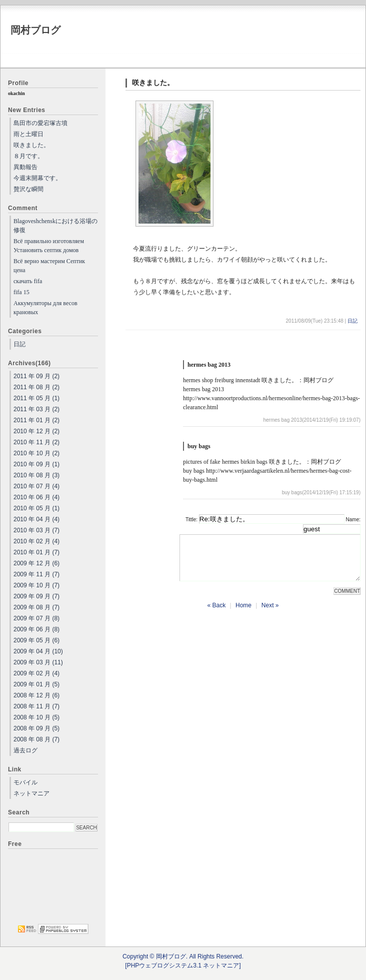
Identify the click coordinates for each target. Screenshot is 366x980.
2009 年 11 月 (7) (36, 574)
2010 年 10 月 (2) (36, 453)
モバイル (25, 782)
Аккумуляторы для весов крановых (45, 308)
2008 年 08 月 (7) (36, 739)
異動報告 (25, 167)
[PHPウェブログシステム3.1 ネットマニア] (183, 965)
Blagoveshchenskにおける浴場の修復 (55, 226)
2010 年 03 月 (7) (36, 530)
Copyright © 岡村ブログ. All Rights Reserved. (183, 956)
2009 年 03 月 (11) (38, 662)
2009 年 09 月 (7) (36, 596)
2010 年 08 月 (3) (36, 475)
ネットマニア (31, 793)
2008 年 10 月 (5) (36, 717)
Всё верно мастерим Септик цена (49, 266)
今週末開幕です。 (37, 178)
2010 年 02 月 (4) (36, 541)
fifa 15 (21, 292)
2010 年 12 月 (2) (36, 431)
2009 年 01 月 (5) (36, 684)
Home (243, 614)
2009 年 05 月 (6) (36, 640)
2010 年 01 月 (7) (36, 552)
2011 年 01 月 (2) (36, 420)
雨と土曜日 (28, 134)
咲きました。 (31, 145)
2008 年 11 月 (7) (36, 706)
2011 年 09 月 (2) (36, 376)
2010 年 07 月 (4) (36, 486)
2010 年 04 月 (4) (36, 519)
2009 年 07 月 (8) (36, 618)
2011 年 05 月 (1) (36, 398)
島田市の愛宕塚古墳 (40, 123)
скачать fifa (28, 281)
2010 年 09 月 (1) (36, 464)
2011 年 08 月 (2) (36, 387)
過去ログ (25, 750)
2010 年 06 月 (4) (36, 497)
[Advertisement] (53, 885)
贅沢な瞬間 (28, 189)
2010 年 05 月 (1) (36, 508)
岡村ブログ (35, 30)
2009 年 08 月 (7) (36, 607)
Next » (270, 614)
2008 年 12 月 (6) (36, 695)
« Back (217, 614)
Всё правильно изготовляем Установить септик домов (49, 246)
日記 (352, 321)
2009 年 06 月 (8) (36, 629)
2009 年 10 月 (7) (36, 585)
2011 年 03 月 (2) (36, 409)
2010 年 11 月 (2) (36, 442)
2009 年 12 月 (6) (36, 563)
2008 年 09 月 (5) (36, 728)
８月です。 (28, 156)
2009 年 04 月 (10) (38, 651)
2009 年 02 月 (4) (36, 673)
